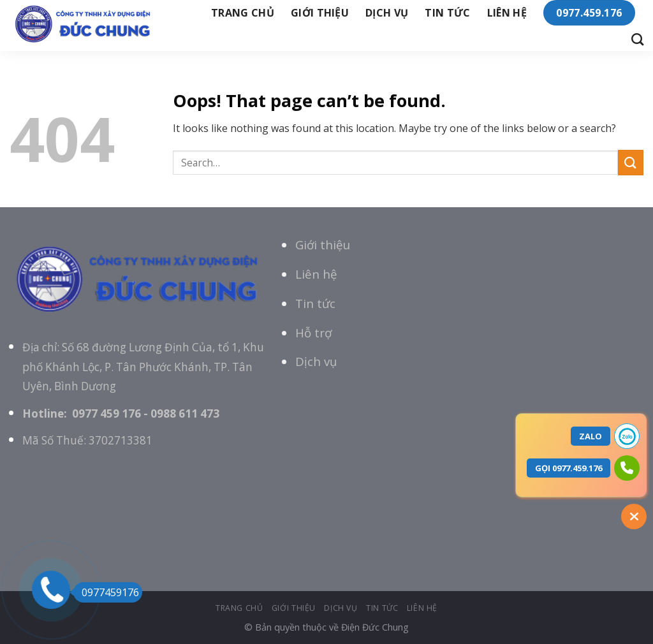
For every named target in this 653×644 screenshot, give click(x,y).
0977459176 (106, 592)
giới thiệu (320, 13)
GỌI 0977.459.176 (569, 468)
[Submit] (631, 162)
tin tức (447, 13)
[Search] (637, 39)
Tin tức (315, 303)
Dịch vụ (387, 13)
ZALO (591, 436)
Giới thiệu (323, 245)
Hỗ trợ (313, 333)
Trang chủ (243, 13)
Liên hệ (507, 13)
